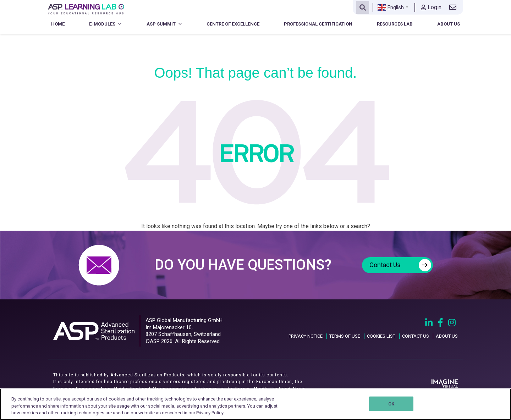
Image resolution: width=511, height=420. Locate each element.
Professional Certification (318, 24)
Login (431, 7)
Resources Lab (395, 24)
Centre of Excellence (233, 24)
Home (58, 24)
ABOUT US (447, 336)
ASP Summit (164, 24)
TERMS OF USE (345, 336)
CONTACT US (416, 336)
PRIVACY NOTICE (306, 336)
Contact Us (400, 265)
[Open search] (363, 7)
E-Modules (106, 24)
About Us (449, 24)
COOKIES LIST (381, 336)
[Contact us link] (454, 7)
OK (391, 404)
